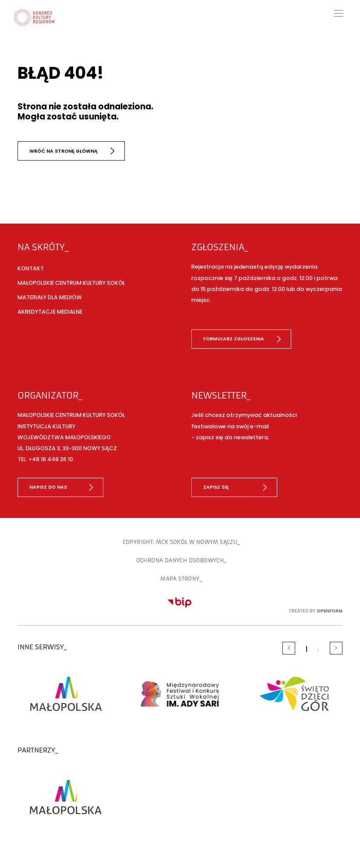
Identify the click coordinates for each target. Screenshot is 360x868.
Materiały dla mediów (50, 297)
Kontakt (31, 268)
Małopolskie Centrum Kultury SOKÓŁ (71, 283)
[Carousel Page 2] (318, 650)
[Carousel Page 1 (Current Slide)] (307, 649)
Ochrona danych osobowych (180, 560)
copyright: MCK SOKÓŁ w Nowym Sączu (180, 542)
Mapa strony (180, 579)
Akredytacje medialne (50, 312)
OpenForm (330, 611)
